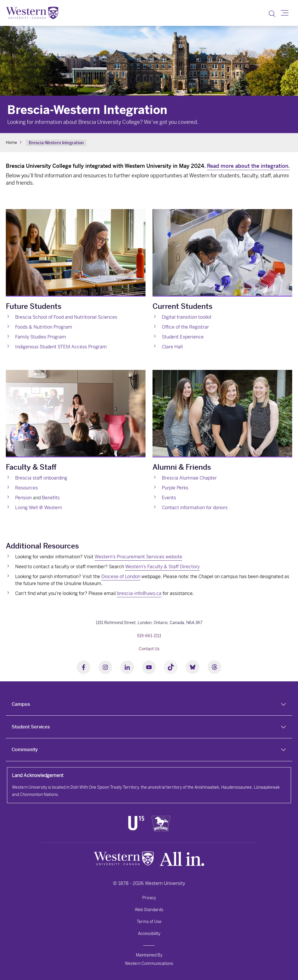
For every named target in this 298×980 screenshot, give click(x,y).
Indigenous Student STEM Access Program (61, 347)
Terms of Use (149, 922)
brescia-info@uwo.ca (139, 593)
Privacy (149, 898)
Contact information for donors (195, 508)
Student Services (31, 727)
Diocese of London (121, 577)
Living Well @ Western (39, 508)
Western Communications (149, 963)
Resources (26, 488)
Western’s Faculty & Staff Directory (162, 567)
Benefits (51, 498)
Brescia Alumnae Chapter (189, 478)
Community (25, 750)
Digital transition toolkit (187, 317)
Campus (21, 704)
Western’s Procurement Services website (138, 557)
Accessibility (149, 933)
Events (169, 498)
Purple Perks (175, 488)
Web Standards (149, 910)
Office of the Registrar (185, 327)
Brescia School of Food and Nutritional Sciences (66, 317)
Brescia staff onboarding (41, 478)
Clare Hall (172, 347)
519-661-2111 (149, 636)
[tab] (149, 704)
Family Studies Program (41, 337)
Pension (23, 498)
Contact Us (149, 649)
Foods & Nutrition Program (44, 327)
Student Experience (183, 337)
